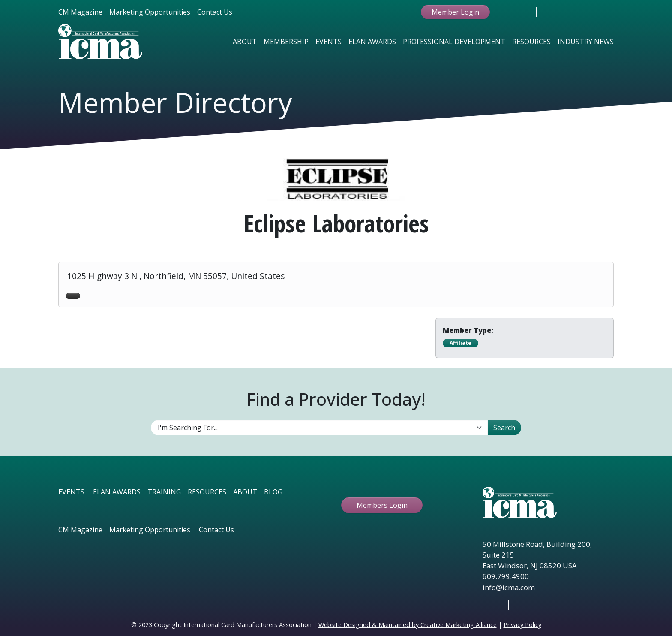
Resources (531, 42)
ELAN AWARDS (117, 492)
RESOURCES (207, 492)
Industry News (586, 42)
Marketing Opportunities (150, 12)
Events (328, 42)
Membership (286, 42)
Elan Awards (372, 42)
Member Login (455, 12)
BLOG (273, 492)
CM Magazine (80, 12)
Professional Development (454, 42)
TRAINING (164, 492)
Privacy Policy (522, 625)
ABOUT (245, 492)
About (245, 42)
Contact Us (215, 12)
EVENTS (71, 492)
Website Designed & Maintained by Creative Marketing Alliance (408, 625)
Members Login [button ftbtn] (382, 505)
